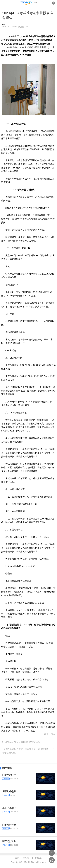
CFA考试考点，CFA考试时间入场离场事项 (26, 47)
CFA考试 (12, 36)
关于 (17, 858)
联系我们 (27, 858)
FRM (4, 25)
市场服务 (38, 858)
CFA (14, 190)
